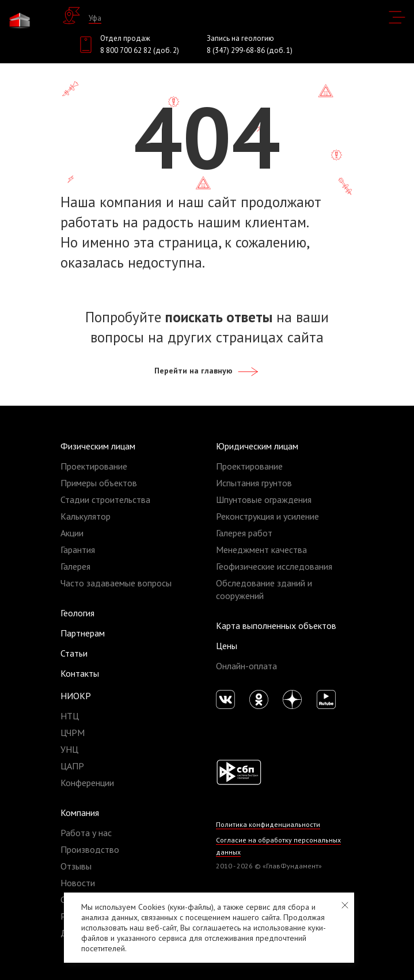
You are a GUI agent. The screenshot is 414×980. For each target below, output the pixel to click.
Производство (90, 849)
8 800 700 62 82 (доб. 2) (140, 50)
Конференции (87, 783)
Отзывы (76, 866)
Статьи (74, 653)
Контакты (80, 673)
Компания (80, 813)
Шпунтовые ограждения (264, 499)
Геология (77, 613)
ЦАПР (72, 766)
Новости (78, 883)
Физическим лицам (98, 446)
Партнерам (83, 633)
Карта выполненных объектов (276, 626)
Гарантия (78, 550)
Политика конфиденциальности (268, 824)
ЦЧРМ (73, 733)
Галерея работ (244, 533)
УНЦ (69, 749)
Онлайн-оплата (246, 666)
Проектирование (94, 466)
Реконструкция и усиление (267, 516)
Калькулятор (86, 516)
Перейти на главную (207, 371)
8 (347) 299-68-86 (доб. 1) (250, 50)
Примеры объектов (99, 483)
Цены (227, 646)
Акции (72, 533)
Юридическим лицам (257, 446)
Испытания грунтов (254, 483)
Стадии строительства (105, 499)
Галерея (75, 566)
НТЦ (70, 716)
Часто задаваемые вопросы (116, 583)
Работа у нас (86, 833)
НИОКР (76, 696)
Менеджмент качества (261, 550)
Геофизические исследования (274, 566)
